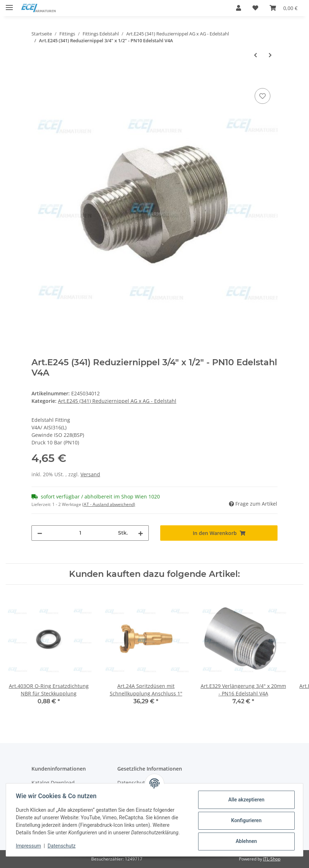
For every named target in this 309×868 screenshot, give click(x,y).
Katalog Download (53, 783)
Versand (90, 474)
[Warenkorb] (284, 8)
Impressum (30, 846)
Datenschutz (63, 846)
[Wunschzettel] (255, 8)
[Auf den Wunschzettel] (263, 96)
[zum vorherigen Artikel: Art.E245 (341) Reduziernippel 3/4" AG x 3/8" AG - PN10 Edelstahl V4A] (256, 55)
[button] (239, 8)
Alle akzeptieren (244, 800)
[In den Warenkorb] (37, 78)
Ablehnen (244, 841)
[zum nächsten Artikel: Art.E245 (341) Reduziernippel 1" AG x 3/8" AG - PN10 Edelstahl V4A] (270, 55)
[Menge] (80, 533)
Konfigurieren (244, 820)
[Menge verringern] (40, 533)
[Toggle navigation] (9, 4)
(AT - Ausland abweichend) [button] (109, 504)
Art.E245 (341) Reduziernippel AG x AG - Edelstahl (117, 401)
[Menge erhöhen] (141, 533)
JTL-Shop (272, 859)
